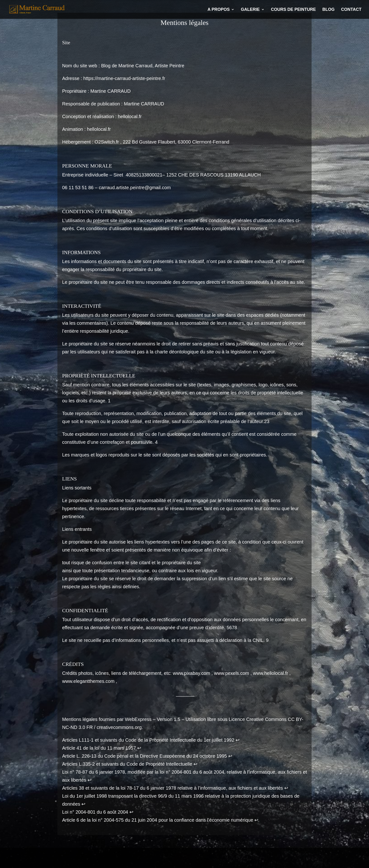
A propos (219, 10)
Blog (329, 10)
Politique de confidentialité (119, 856)
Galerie (250, 10)
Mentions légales (73, 856)
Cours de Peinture (293, 10)
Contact (351, 10)
